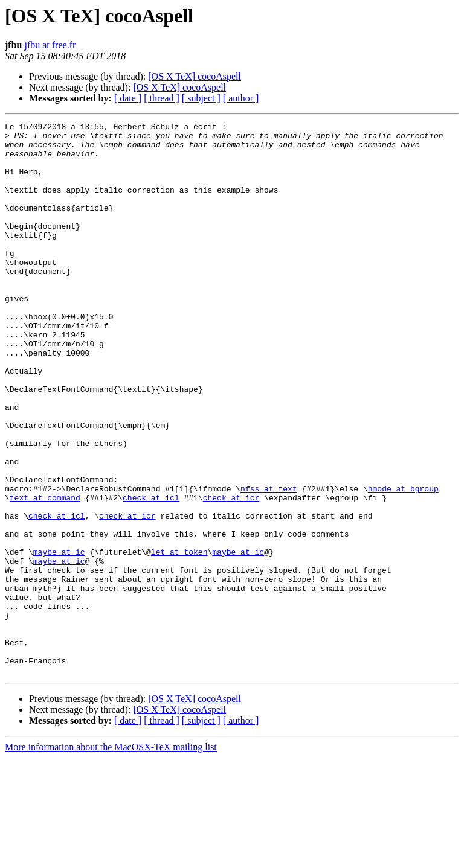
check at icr (231, 573)
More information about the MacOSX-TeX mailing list (111, 857)
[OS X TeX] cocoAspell (195, 76)
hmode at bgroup (403, 563)
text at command (45, 573)
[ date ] (128, 98)
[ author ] (241, 98)
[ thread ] (162, 98)
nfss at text (269, 563)
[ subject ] (201, 98)
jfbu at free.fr (50, 45)
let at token (179, 639)
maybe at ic (59, 639)
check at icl (151, 573)
